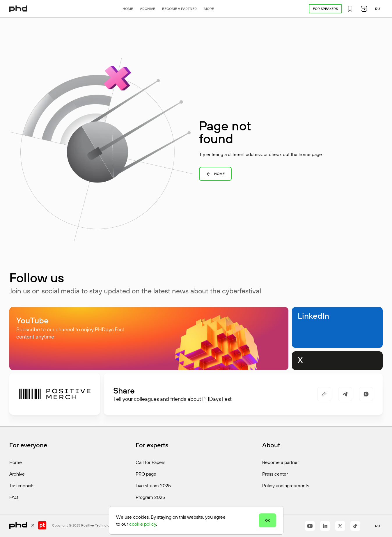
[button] (350, 9)
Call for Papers (150, 462)
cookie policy (143, 524)
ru (377, 9)
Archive (148, 9)
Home (128, 9)
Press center (275, 474)
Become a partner (179, 9)
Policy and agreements (286, 485)
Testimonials (22, 485)
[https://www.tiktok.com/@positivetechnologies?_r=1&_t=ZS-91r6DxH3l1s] (355, 526)
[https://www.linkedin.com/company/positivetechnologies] (325, 526)
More (209, 9)
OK (267, 520)
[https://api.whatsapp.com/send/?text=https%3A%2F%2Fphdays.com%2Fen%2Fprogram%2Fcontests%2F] (366, 394)
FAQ (14, 497)
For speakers (325, 9)
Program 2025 (150, 497)
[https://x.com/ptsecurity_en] (340, 526)
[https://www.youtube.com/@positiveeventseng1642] (310, 526)
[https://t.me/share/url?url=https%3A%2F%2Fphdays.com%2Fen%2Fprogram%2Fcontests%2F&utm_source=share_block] (345, 394)
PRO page (146, 474)
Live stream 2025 (153, 485)
